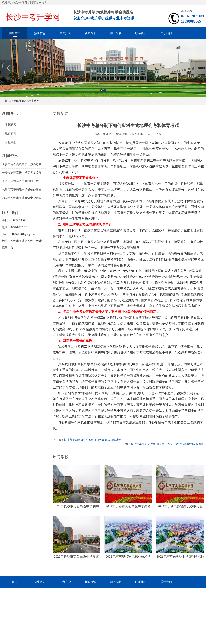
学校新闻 (11, 124)
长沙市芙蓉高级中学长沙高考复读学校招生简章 (32, 164)
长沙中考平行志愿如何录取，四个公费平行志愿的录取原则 (167, 444)
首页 (8, 101)
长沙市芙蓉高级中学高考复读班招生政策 (27, 173)
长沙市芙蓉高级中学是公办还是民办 (25, 189)
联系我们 (141, 33)
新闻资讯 (90, 33)
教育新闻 (11, 134)
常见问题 (11, 143)
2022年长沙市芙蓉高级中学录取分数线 (26, 198)
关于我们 (166, 33)
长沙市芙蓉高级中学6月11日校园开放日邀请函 (93, 440)
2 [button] (105, 91)
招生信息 (40, 33)
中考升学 (65, 33)
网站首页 (15, 33)
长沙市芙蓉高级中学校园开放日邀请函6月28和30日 (34, 181)
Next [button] (198, 68)
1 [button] (101, 91)
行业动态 (34, 101)
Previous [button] (8, 68)
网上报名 (116, 33)
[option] (103, 68)
